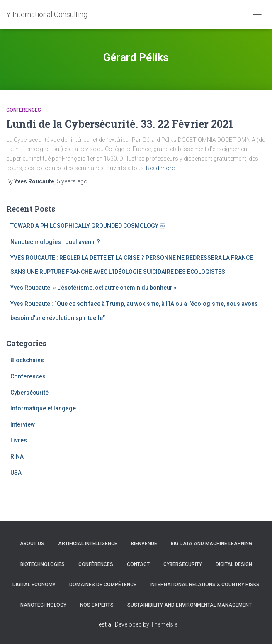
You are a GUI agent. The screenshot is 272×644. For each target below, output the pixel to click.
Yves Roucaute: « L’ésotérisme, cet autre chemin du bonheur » (93, 288)
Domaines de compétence (103, 585)
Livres (19, 440)
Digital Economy (34, 585)
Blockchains (27, 360)
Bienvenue (144, 544)
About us (32, 544)
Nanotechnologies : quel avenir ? (55, 242)
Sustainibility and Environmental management (189, 605)
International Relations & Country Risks (205, 585)
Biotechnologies (42, 564)
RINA (17, 456)
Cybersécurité (29, 393)
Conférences (96, 564)
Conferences (24, 110)
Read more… (162, 168)
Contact (138, 564)
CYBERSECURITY (183, 564)
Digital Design (234, 564)
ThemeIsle (164, 624)
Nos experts (97, 605)
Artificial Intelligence (88, 544)
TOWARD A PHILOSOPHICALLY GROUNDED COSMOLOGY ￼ (88, 226)
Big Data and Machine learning (211, 544)
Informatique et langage (43, 408)
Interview (23, 424)
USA (16, 473)
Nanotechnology (43, 605)
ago (72, 181)
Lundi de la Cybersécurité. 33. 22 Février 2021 (120, 124)
